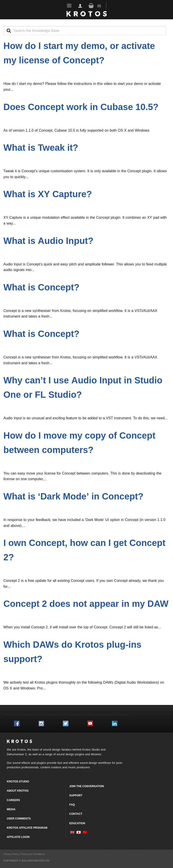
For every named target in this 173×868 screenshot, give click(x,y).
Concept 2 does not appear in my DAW (86, 604)
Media (11, 809)
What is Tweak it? (41, 147)
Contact (76, 814)
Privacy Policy (11, 854)
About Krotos (18, 791)
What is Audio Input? (48, 241)
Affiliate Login (18, 837)
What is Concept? (41, 287)
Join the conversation (86, 786)
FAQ (72, 805)
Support (76, 795)
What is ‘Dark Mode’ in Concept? (73, 496)
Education (77, 823)
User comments (19, 818)
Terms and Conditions (33, 854)
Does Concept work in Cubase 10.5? (81, 107)
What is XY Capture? (48, 194)
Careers (13, 800)
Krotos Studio (91, 749)
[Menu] (69, 6)
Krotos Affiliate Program (27, 828)
